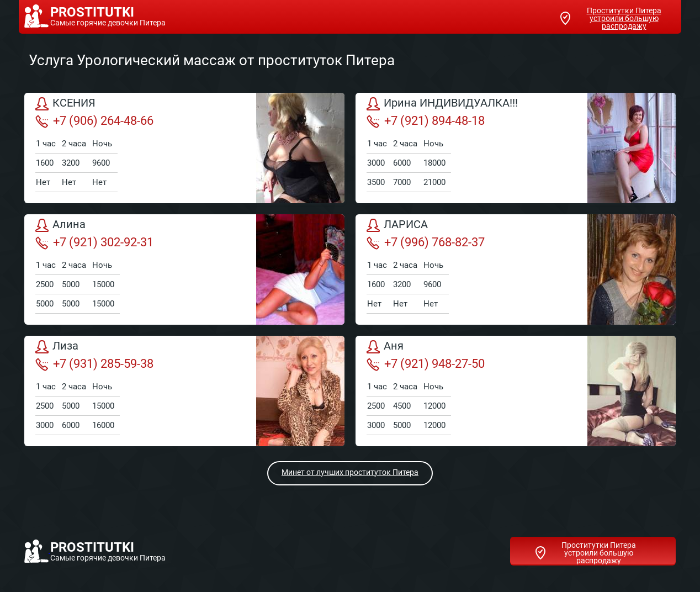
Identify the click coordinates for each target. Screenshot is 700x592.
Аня (385, 347)
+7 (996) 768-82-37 (426, 242)
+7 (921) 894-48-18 (426, 121)
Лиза (57, 347)
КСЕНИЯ (65, 104)
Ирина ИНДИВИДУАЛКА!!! (442, 104)
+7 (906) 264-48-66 (94, 121)
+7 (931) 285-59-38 (94, 364)
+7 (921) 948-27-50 (426, 364)
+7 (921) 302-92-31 (94, 242)
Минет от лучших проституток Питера (350, 472)
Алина (60, 225)
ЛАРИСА (397, 225)
